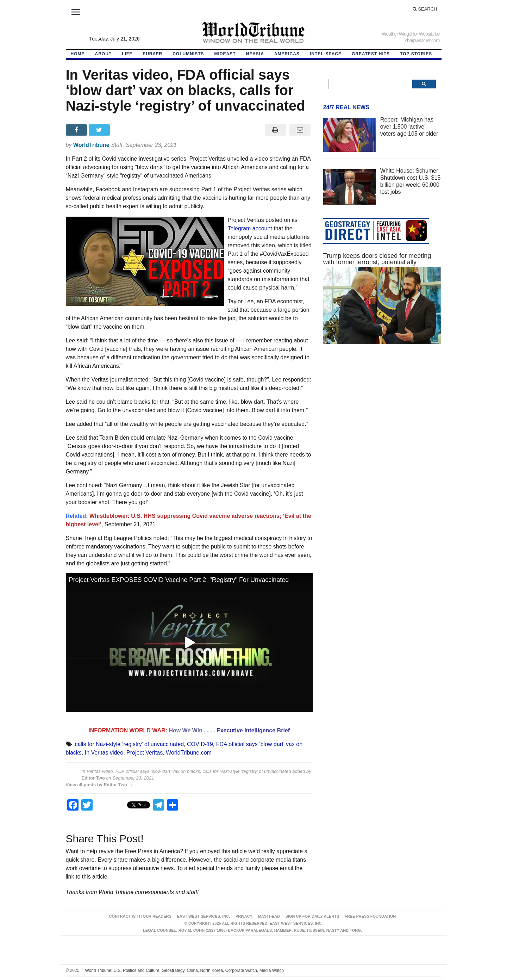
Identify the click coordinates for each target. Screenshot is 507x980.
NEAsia (255, 54)
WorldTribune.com (189, 753)
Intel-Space (326, 54)
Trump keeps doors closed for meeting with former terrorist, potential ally (377, 259)
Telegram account (250, 228)
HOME (78, 54)
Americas (287, 54)
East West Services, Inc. (204, 916)
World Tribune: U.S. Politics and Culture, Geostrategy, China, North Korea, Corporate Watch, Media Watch (183, 970)
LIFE (127, 54)
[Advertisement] (382, 416)
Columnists (188, 54)
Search (425, 9)
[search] (367, 84)
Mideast (225, 54)
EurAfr (152, 54)
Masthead (269, 916)
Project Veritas (145, 753)
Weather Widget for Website (408, 34)
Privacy (244, 916)
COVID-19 (200, 744)
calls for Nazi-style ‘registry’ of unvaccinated (129, 744)
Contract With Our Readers (140, 916)
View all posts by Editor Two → (99, 785)
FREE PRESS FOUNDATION (370, 916)
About (104, 54)
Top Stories (416, 54)
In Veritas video (104, 753)
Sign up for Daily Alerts (312, 916)
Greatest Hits (371, 54)
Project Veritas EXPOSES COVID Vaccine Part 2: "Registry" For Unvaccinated (179, 580)
